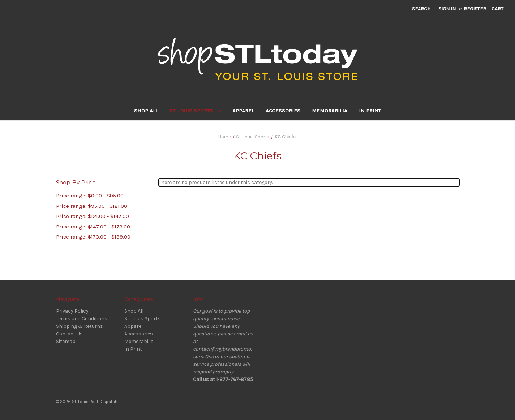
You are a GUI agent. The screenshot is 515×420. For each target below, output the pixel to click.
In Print (370, 111)
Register (475, 9)
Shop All (146, 111)
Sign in (447, 9)
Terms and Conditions (82, 319)
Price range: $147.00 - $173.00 (93, 227)
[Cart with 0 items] (497, 9)
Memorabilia (330, 111)
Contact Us (69, 334)
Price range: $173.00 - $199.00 (93, 237)
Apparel (243, 111)
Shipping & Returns (80, 326)
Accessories (283, 111)
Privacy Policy (72, 311)
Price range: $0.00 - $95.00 (90, 196)
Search (421, 9)
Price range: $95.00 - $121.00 (92, 206)
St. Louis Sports (195, 111)
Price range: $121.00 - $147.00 (93, 216)
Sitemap (66, 341)
